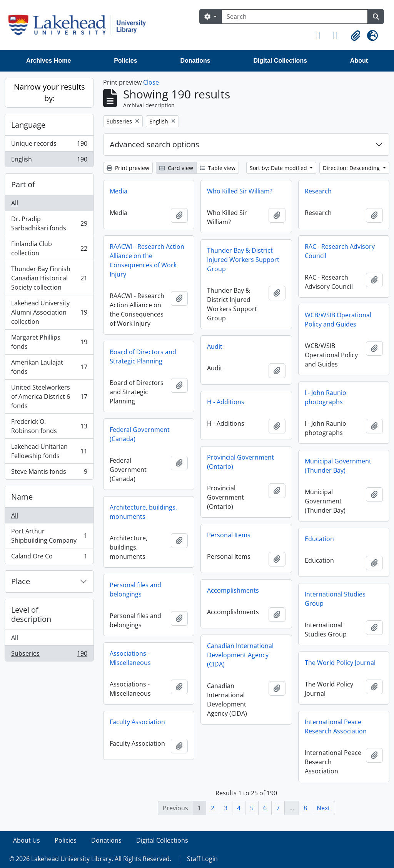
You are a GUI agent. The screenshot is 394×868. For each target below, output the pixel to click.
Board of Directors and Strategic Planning (143, 357)
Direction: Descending (352, 168)
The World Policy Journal (340, 663)
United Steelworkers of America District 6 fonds (49, 397)
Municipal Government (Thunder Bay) (338, 466)
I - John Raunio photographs (326, 397)
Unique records (49, 145)
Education (319, 539)
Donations (195, 61)
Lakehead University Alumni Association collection (49, 312)
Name (22, 497)
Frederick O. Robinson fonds (49, 426)
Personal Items (229, 535)
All (15, 203)
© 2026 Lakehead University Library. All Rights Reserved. (90, 859)
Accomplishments (233, 590)
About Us (27, 840)
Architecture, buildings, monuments (143, 512)
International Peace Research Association (336, 726)
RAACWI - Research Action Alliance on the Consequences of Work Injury (147, 260)
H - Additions (226, 402)
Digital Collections (280, 61)
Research (318, 191)
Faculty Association (137, 722)
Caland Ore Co (49, 558)
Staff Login (202, 859)
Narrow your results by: (49, 92)
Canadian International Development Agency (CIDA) (240, 655)
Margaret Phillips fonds (49, 342)
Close (151, 82)
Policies (125, 61)
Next (323, 808)
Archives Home (49, 61)
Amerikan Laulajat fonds (49, 367)
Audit (215, 347)
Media (119, 191)
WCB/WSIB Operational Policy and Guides (338, 320)
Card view (176, 168)
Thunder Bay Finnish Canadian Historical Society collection (49, 278)
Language (28, 125)
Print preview (128, 168)
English (49, 161)
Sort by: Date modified (279, 168)
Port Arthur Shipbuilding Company (49, 536)
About (359, 61)
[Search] (295, 17)
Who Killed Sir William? (240, 191)
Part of (23, 184)
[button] (322, 36)
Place (21, 581)
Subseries (49, 655)
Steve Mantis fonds (49, 473)
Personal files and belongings (135, 590)
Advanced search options (154, 144)
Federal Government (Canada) (140, 434)
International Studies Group (335, 599)
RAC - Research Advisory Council (340, 251)
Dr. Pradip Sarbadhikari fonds (49, 223)
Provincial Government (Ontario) (240, 462)
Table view (218, 168)
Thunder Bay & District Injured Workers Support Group (243, 260)
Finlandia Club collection (49, 248)
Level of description (31, 614)
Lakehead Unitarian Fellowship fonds (49, 451)
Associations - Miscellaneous (130, 658)
